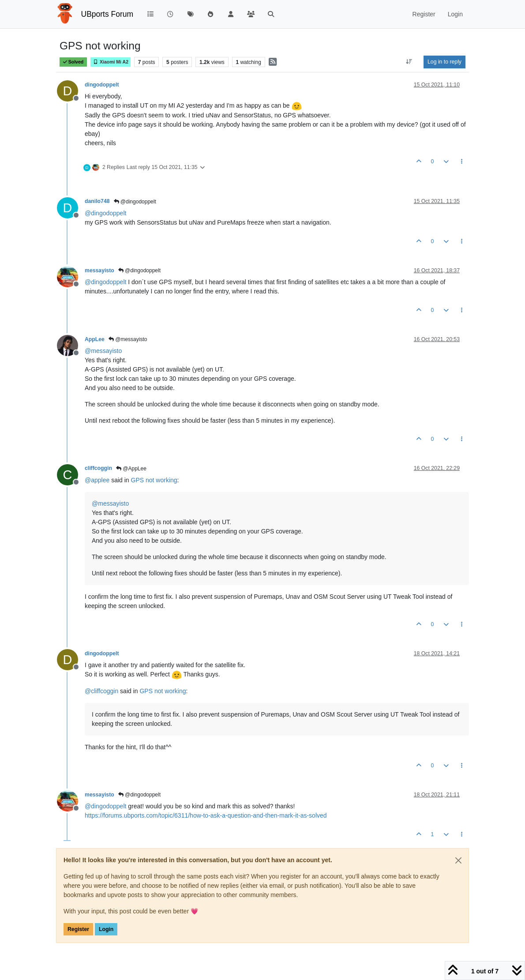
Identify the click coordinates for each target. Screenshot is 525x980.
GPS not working (154, 480)
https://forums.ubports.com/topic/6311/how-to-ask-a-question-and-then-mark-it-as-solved (206, 815)
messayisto (99, 270)
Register (78, 929)
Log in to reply (444, 62)
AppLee (95, 339)
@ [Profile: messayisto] (103, 351)
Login (106, 929)
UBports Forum (107, 14)
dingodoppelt (102, 85)
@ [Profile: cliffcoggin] (101, 691)
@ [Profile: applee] (97, 480)
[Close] (458, 860)
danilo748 (97, 201)
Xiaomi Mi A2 (111, 62)
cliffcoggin (98, 468)
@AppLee (131, 469)
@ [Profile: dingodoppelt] (105, 213)
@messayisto (128, 339)
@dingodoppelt (135, 202)
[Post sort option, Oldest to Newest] (409, 62)
